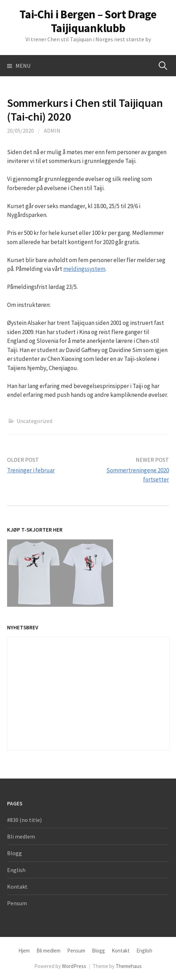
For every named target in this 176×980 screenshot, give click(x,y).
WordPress (74, 966)
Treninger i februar (31, 470)
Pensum (17, 903)
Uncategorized (34, 421)
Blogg (14, 853)
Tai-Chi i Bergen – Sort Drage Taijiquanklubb (88, 21)
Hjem (24, 951)
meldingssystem (84, 269)
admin (52, 131)
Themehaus (129, 966)
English (16, 870)
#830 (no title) (24, 820)
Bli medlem (21, 836)
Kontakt (17, 887)
